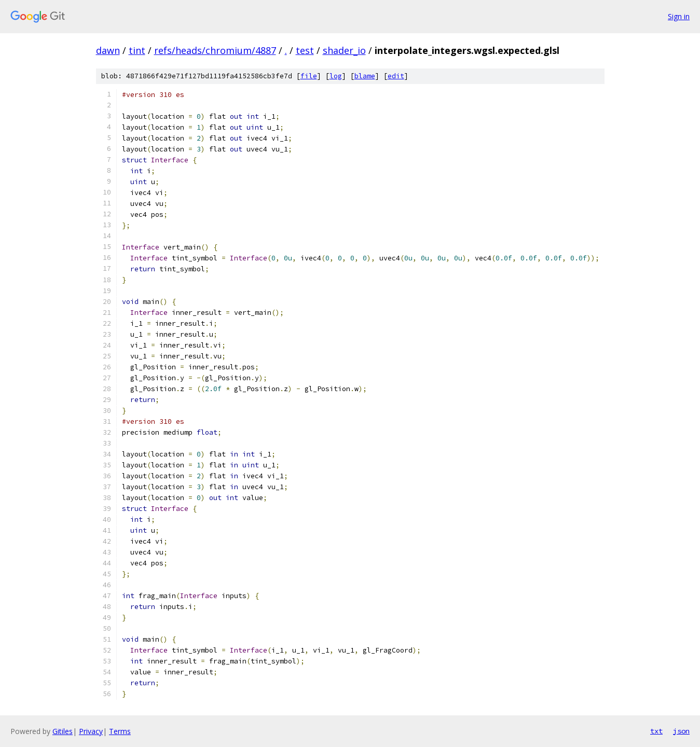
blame (365, 76)
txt (656, 731)
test (305, 50)
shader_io (344, 50)
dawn (108, 50)
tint (137, 50)
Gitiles (63, 731)
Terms (120, 731)
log (336, 76)
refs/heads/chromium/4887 (215, 50)
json (681, 731)
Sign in (679, 16)
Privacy (91, 731)
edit (396, 76)
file (309, 76)
